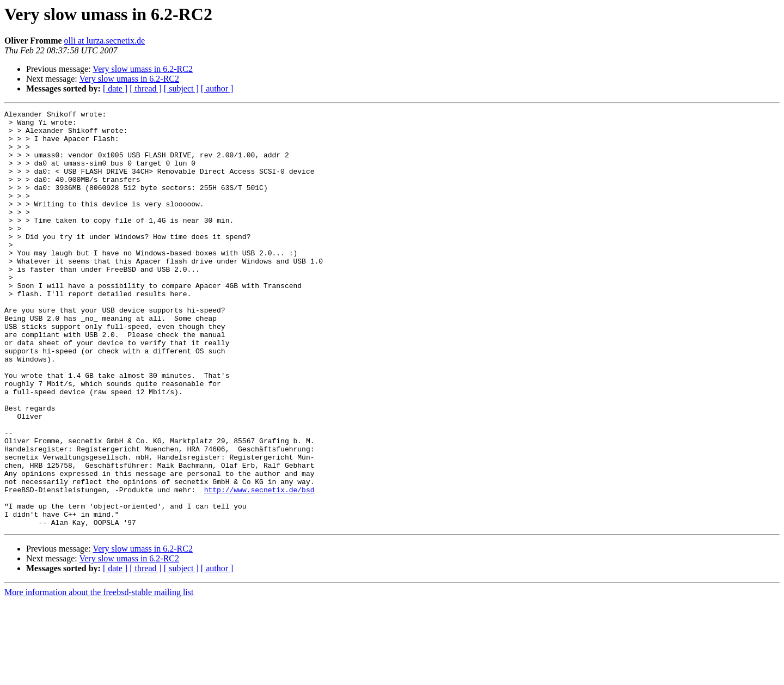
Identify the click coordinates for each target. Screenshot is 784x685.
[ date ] (115, 88)
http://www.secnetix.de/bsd (259, 566)
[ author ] (217, 88)
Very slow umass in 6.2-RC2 (143, 69)
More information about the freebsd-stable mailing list (99, 675)
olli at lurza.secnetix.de (105, 41)
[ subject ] (181, 88)
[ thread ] (146, 88)
